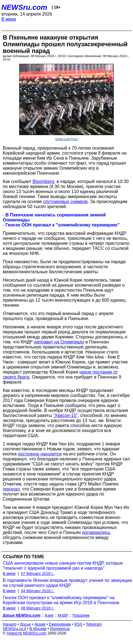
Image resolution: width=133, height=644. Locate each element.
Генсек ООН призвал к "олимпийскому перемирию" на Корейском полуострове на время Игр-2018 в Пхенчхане (61, 600)
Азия (49, 615)
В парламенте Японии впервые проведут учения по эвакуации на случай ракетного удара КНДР (67, 583)
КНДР (63, 615)
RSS (78, 624)
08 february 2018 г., (38, 608)
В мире (9, 19)
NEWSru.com (24, 7)
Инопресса (60, 629)
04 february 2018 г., (38, 591)
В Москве (38, 629)
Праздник (81, 615)
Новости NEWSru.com (27, 633)
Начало (10, 624)
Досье (25, 624)
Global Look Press (66, 139)
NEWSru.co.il (14, 629)
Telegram (94, 624)
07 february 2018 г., (38, 574)
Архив (40, 624)
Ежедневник (60, 624)
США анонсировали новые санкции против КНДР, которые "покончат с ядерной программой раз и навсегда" (63, 566)
